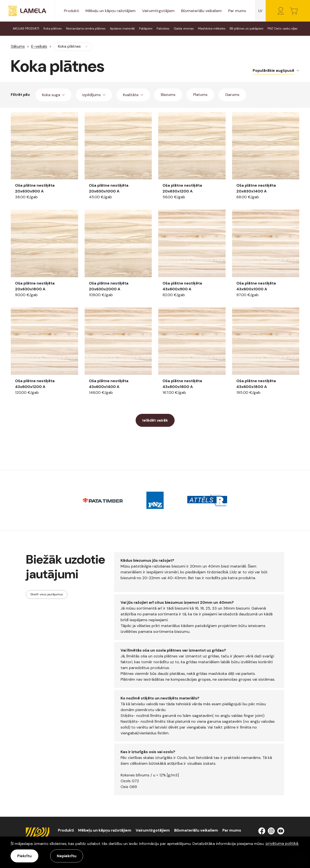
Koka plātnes (53, 28)
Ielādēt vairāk (155, 420)
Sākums (18, 46)
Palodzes (163, 28)
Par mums (237, 11)
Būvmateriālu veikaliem (201, 11)
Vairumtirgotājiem (158, 11)
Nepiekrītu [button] (67, 856)
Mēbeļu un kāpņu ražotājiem (111, 11)
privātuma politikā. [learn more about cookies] (282, 843)
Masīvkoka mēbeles (212, 28)
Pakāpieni (146, 28)
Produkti (71, 11)
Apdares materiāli (122, 28)
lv (260, 11)
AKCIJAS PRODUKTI (26, 28)
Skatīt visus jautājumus (47, 594)
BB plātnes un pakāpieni (246, 28)
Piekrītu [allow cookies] (24, 856)
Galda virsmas (184, 28)
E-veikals (39, 46)
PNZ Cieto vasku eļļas (283, 28)
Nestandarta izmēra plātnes (86, 28)
